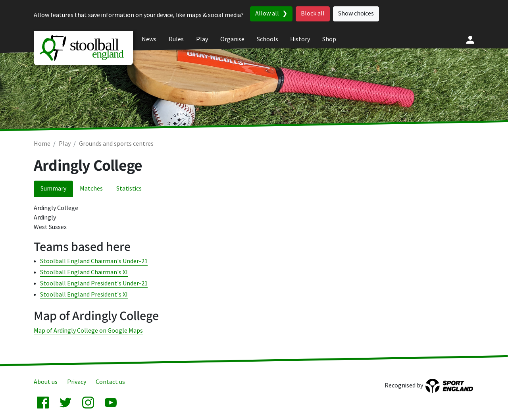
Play (65, 144)
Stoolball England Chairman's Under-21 (94, 261)
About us (46, 382)
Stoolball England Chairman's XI (84, 273)
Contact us (110, 382)
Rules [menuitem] (176, 39)
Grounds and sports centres (116, 144)
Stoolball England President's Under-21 (94, 284)
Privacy (77, 382)
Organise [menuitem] (232, 39)
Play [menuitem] (202, 39)
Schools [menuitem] (267, 39)
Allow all (267, 14)
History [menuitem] (300, 39)
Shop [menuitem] (329, 39)
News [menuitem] (149, 39)
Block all (313, 14)
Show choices (356, 14)
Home (42, 144)
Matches (91, 189)
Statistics (129, 189)
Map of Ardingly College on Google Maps (88, 331)
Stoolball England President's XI (84, 295)
